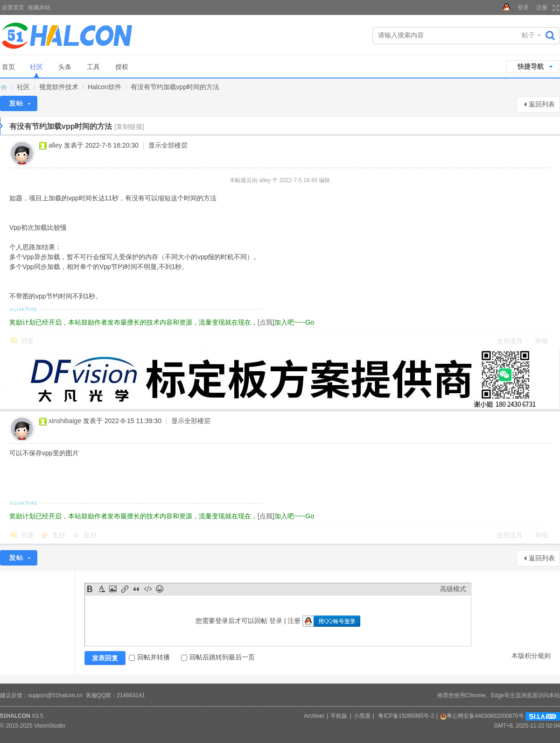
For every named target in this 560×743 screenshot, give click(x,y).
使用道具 (510, 341)
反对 (90, 535)
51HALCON (15, 716)
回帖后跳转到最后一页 (218, 657)
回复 (28, 341)
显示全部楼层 (168, 145)
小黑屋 (362, 716)
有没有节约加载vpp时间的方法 (175, 87)
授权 (122, 67)
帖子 (528, 35)
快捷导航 (531, 66)
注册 (542, 7)
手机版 (339, 716)
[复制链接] (129, 127)
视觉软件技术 (59, 87)
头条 (65, 67)
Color (101, 589)
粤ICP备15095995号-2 (406, 716)
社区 (36, 67)
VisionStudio (50, 726)
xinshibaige (65, 421)
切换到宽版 (555, 8)
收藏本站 (39, 7)
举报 (541, 341)
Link (125, 589)
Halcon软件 (105, 87)
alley (55, 145)
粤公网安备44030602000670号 (482, 716)
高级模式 (453, 589)
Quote (136, 589)
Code (148, 589)
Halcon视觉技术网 (4, 87)
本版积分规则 (531, 656)
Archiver (314, 716)
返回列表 (542, 104)
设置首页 (13, 7)
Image (113, 589)
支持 (60, 535)
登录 (523, 7)
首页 (8, 67)
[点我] (266, 322)
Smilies (160, 589)
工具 (93, 67)
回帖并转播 (149, 657)
